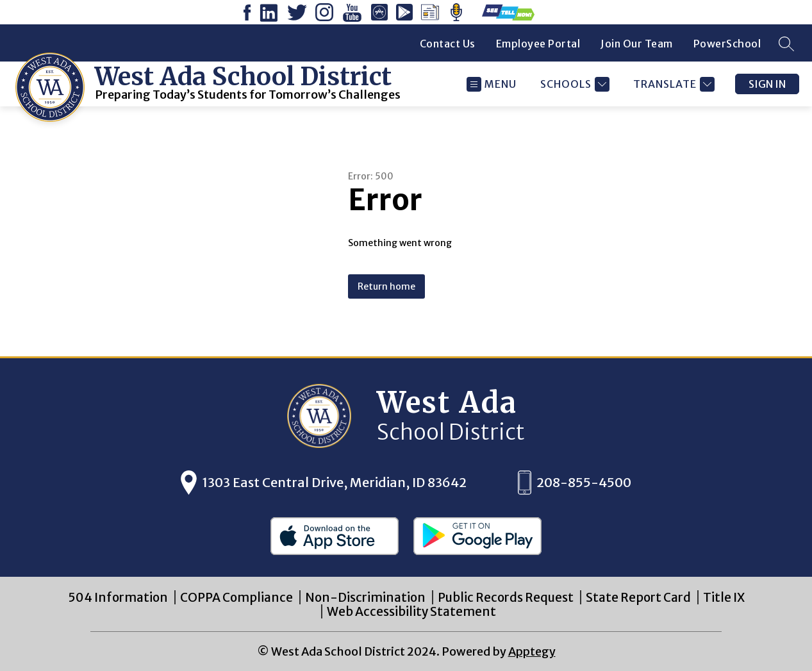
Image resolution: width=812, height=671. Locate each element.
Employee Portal (538, 44)
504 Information (118, 597)
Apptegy (532, 651)
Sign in (767, 84)
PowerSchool (727, 44)
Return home (386, 286)
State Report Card (638, 597)
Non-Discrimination (365, 597)
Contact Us (448, 44)
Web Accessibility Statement (411, 611)
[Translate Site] (672, 84)
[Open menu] (492, 84)
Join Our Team (637, 44)
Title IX (724, 597)
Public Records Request (506, 597)
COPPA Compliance (236, 597)
